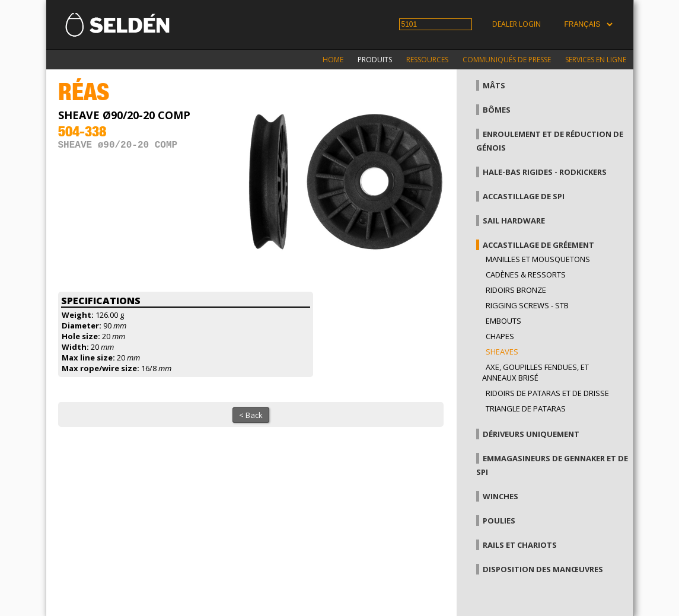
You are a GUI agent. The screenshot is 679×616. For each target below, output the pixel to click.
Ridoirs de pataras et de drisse (547, 393)
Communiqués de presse (507, 60)
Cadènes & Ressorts (526, 275)
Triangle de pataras (526, 408)
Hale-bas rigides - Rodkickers (545, 172)
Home (333, 60)
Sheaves (502, 352)
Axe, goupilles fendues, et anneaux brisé (535, 372)
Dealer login (517, 24)
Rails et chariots (520, 545)
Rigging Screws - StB (527, 305)
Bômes (497, 110)
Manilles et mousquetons (538, 259)
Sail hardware (514, 221)
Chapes (500, 336)
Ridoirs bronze (516, 290)
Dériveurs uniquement (531, 434)
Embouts (503, 321)
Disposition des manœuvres (543, 569)
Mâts (494, 85)
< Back (251, 415)
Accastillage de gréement (538, 245)
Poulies (499, 521)
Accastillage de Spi (524, 196)
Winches (501, 496)
